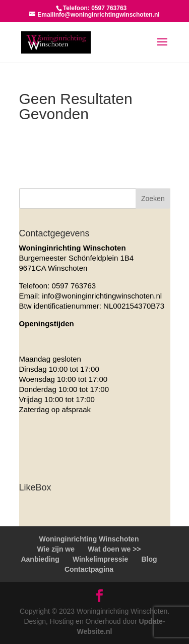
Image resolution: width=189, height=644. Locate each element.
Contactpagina (89, 569)
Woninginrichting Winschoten (89, 539)
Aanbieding (40, 559)
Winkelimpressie (100, 559)
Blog (149, 559)
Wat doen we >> (114, 549)
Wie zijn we (56, 549)
